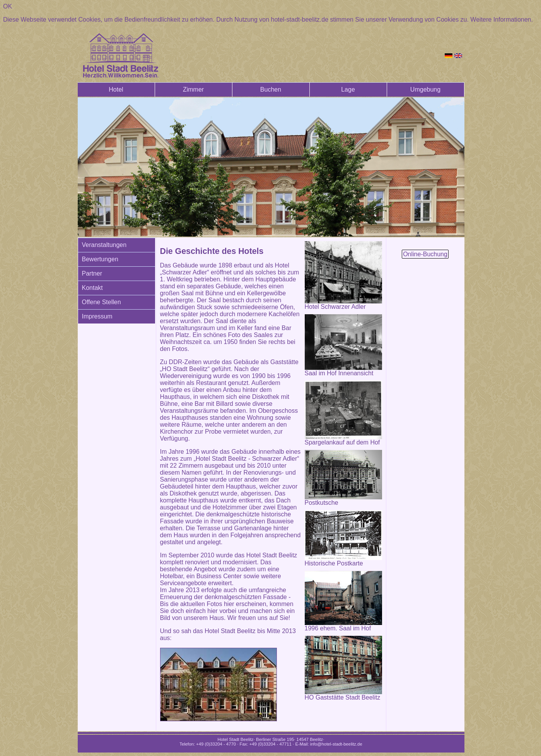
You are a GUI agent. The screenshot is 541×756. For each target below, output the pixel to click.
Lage (348, 89)
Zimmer (193, 89)
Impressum (97, 316)
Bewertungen (100, 259)
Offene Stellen (102, 302)
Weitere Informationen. (502, 20)
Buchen (271, 89)
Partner (92, 273)
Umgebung (425, 89)
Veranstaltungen (104, 245)
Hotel (116, 89)
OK (8, 6)
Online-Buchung (425, 254)
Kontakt (92, 288)
